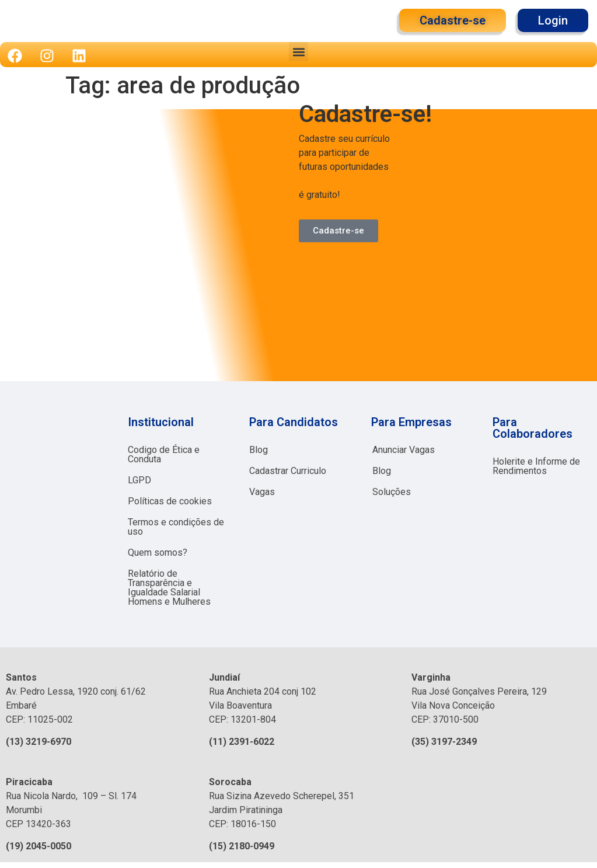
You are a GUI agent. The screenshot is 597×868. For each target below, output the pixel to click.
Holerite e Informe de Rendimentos (536, 466)
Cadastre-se (338, 231)
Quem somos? (158, 552)
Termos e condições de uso (176, 527)
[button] (298, 52)
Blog (259, 450)
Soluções (392, 492)
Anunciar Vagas (404, 450)
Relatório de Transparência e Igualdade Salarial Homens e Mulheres (169, 588)
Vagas (262, 492)
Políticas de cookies (170, 501)
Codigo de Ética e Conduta (164, 454)
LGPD (139, 480)
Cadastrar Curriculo (288, 471)
